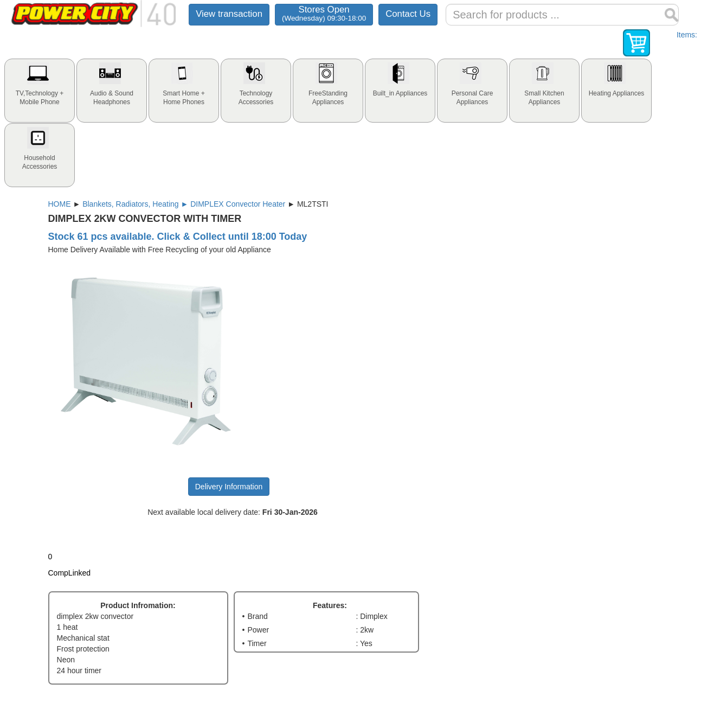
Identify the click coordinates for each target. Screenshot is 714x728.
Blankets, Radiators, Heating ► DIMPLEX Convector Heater (184, 204)
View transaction (229, 14)
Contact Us (408, 14)
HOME (60, 204)
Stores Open (324, 13)
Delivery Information (229, 487)
